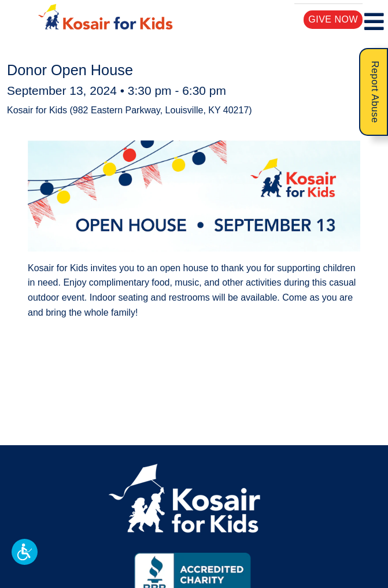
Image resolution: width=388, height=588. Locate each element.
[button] (25, 552)
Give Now (333, 19)
